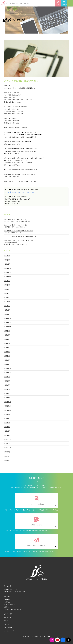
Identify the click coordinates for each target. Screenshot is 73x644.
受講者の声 (7, 617)
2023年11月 (7, 373)
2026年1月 (7, 264)
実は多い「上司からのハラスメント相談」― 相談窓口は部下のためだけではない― (16, 226)
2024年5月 (7, 347)
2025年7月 (7, 289)
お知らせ (7, 624)
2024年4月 (7, 352)
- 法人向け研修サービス (11, 589)
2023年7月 (7, 385)
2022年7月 (7, 423)
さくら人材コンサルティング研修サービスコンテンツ (20, 192)
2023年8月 (7, 381)
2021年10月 (7, 448)
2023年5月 (7, 393)
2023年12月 (7, 368)
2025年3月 (7, 306)
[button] (70, 3)
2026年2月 (7, 260)
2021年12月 (7, 439)
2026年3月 (7, 256)
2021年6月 (7, 460)
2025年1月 (7, 314)
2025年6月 (7, 293)
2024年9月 (7, 331)
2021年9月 (7, 452)
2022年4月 (7, 427)
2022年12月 (7, 402)
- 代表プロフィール (9, 604)
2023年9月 (7, 377)
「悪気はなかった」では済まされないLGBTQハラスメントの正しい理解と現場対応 (17, 220)
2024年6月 (7, 343)
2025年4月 (7, 302)
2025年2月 (7, 310)
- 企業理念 (7, 602)
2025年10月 (7, 277)
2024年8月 (7, 335)
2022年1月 (7, 435)
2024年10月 (7, 327)
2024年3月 (7, 356)
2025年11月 (7, 272)
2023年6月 (7, 389)
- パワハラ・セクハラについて (12, 609)
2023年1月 (7, 398)
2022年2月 (7, 431)
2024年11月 (7, 322)
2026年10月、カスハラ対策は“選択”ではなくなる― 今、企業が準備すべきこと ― (18, 232)
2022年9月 (7, 414)
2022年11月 (7, 406)
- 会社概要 (7, 600)
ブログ (6, 621)
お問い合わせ (8, 628)
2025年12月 (7, 268)
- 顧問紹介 (7, 607)
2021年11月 (7, 444)
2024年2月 (7, 360)
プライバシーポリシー (11, 631)
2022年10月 (7, 410)
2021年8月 (7, 456)
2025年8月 (7, 285)
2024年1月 (7, 364)
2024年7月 (7, 339)
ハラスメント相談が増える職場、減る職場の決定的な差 (20, 236)
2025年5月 (7, 297)
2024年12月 (7, 318)
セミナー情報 (8, 614)
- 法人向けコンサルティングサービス (14, 592)
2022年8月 (7, 418)
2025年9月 (7, 281)
